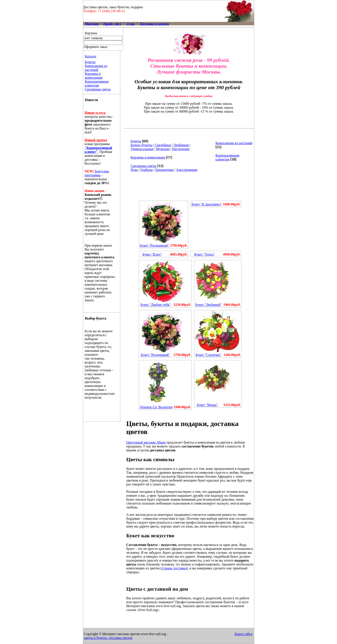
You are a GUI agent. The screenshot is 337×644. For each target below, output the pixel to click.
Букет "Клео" (152, 254)
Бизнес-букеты (142, 145)
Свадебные (163, 145)
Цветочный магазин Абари (146, 442)
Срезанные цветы (98, 89)
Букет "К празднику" (207, 204)
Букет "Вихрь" (207, 405)
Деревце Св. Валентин (156, 407)
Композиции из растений (96, 68)
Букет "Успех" (204, 254)
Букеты (90, 62)
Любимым (181, 145)
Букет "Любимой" (209, 305)
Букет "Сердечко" (209, 355)
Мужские (163, 149)
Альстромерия (187, 170)
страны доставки (174, 568)
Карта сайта (244, 634)
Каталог (91, 56)
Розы (134, 170)
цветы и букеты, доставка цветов (108, 638)
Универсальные (142, 149)
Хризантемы (164, 170)
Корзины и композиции (94, 76)
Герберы (146, 170)
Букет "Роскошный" (154, 245)
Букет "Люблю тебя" (156, 305)
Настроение (181, 149)
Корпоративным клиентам (97, 83)
